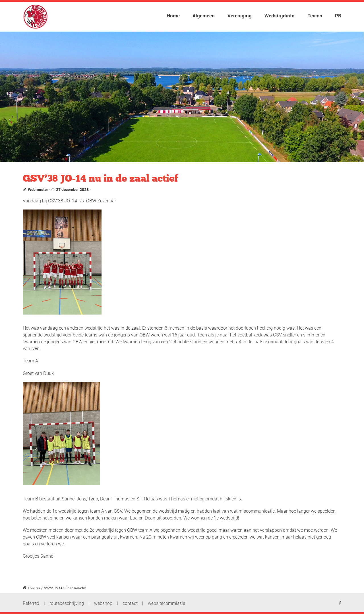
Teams (315, 16)
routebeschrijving (67, 603)
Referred (31, 603)
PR (338, 16)
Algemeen (204, 16)
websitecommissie (167, 603)
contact (130, 603)
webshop (103, 603)
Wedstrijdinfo (280, 16)
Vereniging (240, 16)
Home (173, 16)
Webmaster (38, 189)
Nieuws (35, 588)
